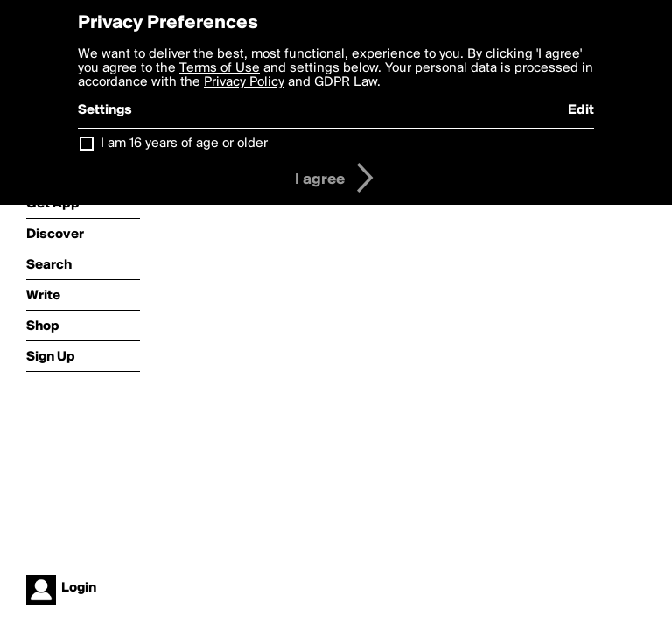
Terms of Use (220, 68)
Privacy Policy (244, 82)
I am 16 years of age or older (184, 144)
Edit (581, 110)
